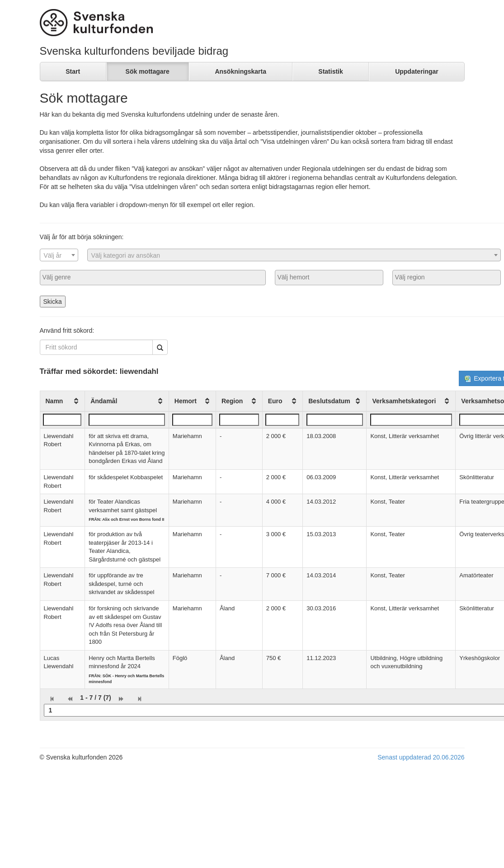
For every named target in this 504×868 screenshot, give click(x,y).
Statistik (330, 71)
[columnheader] (62, 401)
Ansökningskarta (240, 71)
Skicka (53, 302)
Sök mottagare (148, 71)
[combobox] (59, 255)
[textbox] (59, 255)
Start (73, 71)
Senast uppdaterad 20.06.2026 (421, 757)
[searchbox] (153, 277)
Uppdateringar (417, 71)
